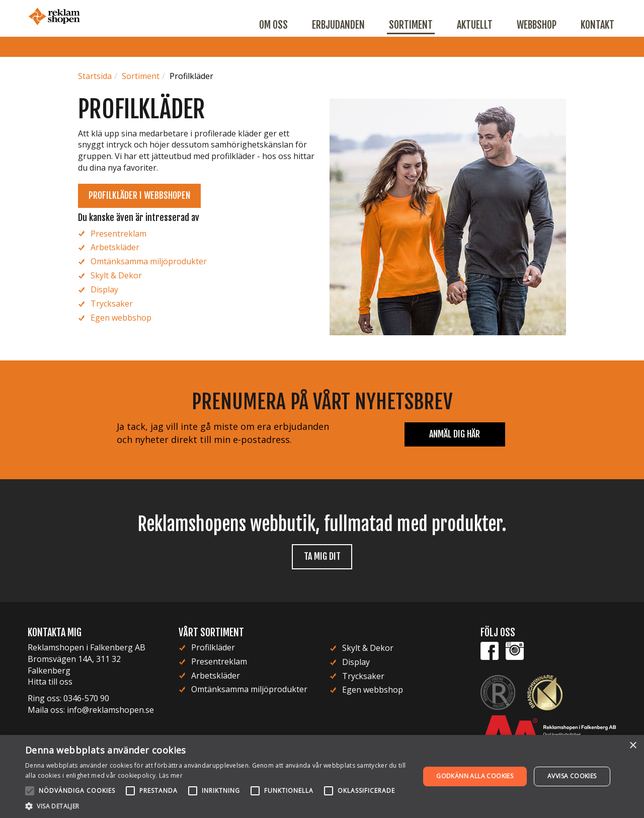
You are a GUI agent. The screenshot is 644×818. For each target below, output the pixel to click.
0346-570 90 (86, 698)
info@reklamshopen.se (110, 710)
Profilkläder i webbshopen (139, 195)
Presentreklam (118, 234)
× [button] (633, 746)
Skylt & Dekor (116, 275)
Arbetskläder (115, 247)
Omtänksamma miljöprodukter (149, 261)
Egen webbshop (121, 318)
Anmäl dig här (455, 434)
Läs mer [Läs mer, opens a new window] (171, 775)
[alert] (322, 776)
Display (104, 289)
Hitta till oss (50, 682)
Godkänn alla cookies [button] (475, 776)
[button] (217, 806)
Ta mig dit (322, 556)
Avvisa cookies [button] (572, 776)
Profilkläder (213, 647)
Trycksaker (112, 304)
